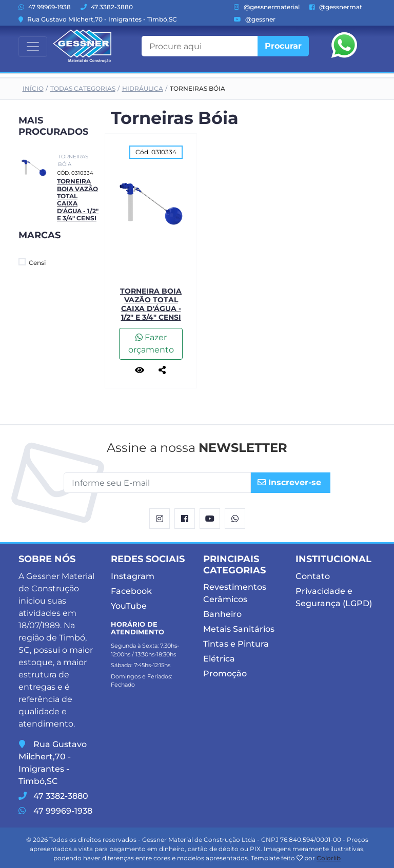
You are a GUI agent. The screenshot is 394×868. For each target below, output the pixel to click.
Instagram (133, 576)
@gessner (255, 19)
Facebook (131, 591)
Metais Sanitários (239, 629)
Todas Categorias (83, 88)
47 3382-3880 (107, 7)
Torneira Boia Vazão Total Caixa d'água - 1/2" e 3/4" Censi (151, 304)
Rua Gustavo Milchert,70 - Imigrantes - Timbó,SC (98, 19)
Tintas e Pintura (236, 644)
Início (33, 88)
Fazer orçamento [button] (151, 344)
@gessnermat (336, 7)
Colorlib (329, 858)
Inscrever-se (289, 482)
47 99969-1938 (45, 7)
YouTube (129, 606)
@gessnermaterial (267, 7)
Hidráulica (143, 88)
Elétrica (219, 659)
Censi (32, 262)
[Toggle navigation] (33, 47)
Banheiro (222, 614)
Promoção (225, 674)
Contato (313, 576)
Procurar (283, 46)
